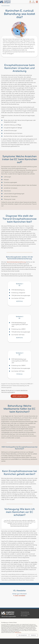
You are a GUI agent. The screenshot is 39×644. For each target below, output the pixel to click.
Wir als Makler (24, 616)
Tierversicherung (25, 612)
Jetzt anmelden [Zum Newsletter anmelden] (20, 596)
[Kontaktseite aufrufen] (33, 2)
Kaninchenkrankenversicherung (16, 262)
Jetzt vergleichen (20, 396)
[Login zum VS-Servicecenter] (30, 2)
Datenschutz (18, 633)
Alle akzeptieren (23, 635)
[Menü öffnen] (37, 2)
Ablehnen (33, 635)
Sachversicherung (25, 614)
